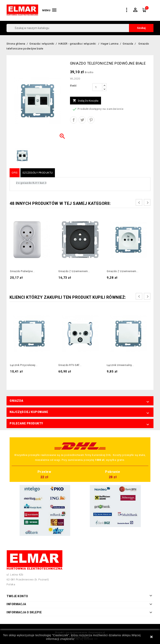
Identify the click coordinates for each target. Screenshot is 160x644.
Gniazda (17, 401)
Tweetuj (82, 120)
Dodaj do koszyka (86, 101)
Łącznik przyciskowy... (24, 365)
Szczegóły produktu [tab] (38, 173)
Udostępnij (74, 120)
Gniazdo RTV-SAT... (70, 365)
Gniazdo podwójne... (22, 271)
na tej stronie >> (87, 639)
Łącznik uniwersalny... (120, 365)
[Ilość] (97, 87)
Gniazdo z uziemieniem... (74, 271)
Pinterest (91, 120)
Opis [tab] (15, 173)
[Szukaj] (80, 28)
